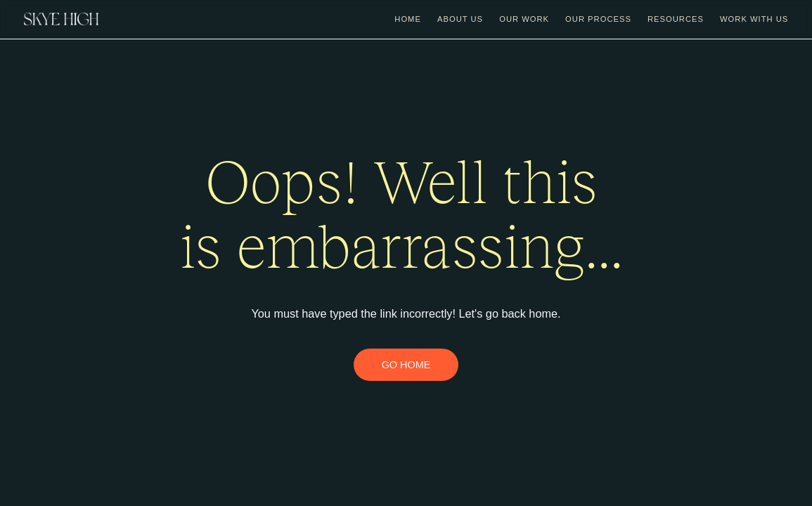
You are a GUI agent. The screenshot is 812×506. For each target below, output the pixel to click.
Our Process (598, 19)
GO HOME (406, 365)
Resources (676, 19)
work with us (754, 19)
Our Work (524, 19)
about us (460, 19)
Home (408, 19)
